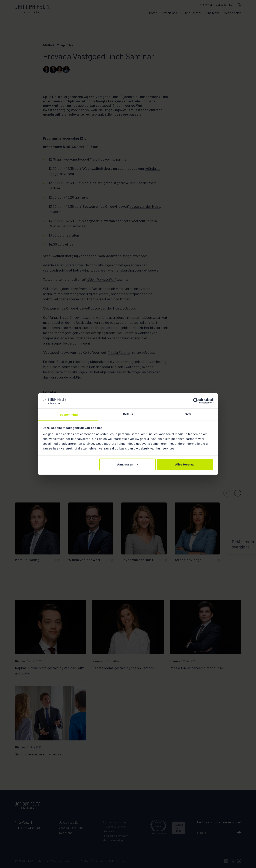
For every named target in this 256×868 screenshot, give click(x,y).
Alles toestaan (185, 464)
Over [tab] (188, 414)
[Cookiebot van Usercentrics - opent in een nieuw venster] (196, 401)
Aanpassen (128, 464)
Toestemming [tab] (68, 415)
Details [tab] (128, 414)
